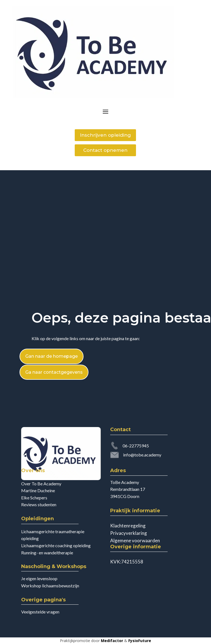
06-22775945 (136, 446)
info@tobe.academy (142, 455)
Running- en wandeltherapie (47, 553)
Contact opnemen (105, 150)
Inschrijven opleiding (105, 135)
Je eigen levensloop (39, 578)
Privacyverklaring (129, 533)
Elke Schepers (34, 498)
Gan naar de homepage (52, 356)
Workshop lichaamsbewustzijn (50, 586)
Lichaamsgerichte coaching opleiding (56, 545)
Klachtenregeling (128, 526)
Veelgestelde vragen (40, 612)
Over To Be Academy (41, 484)
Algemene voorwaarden (135, 540)
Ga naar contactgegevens (54, 372)
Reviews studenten (39, 504)
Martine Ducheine (38, 490)
